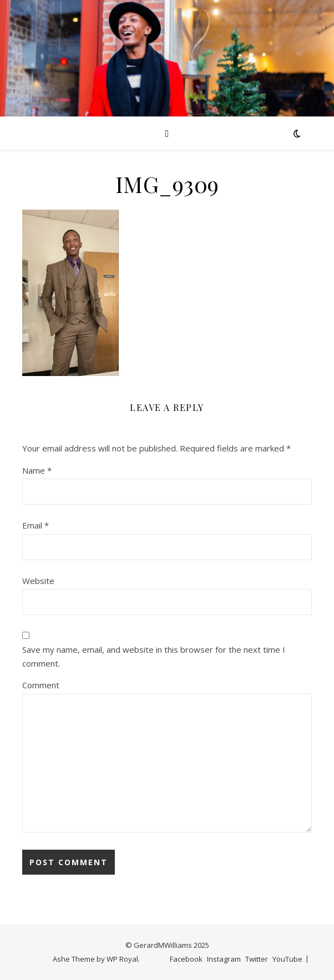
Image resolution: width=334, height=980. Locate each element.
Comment (41, 685)
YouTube (287, 959)
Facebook (186, 959)
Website (38, 581)
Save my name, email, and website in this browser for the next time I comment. (154, 656)
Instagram (224, 959)
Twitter (257, 959)
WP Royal (122, 959)
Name (37, 470)
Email (36, 525)
